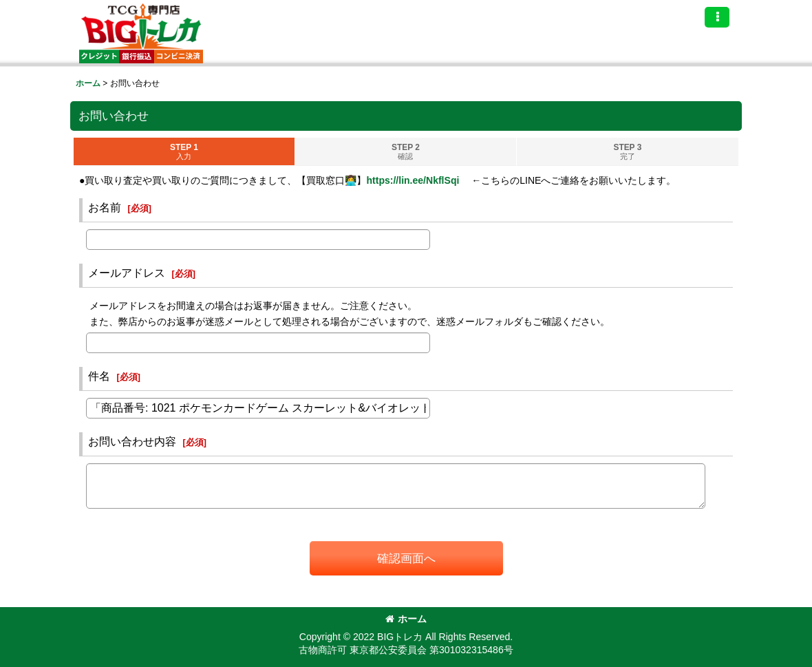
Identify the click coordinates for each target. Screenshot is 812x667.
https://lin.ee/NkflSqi (413, 180)
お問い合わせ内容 (132, 441)
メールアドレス (127, 273)
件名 (99, 376)
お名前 (105, 207)
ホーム (406, 619)
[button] (717, 17)
